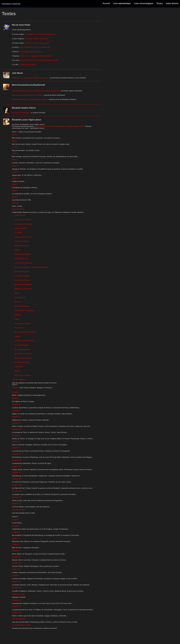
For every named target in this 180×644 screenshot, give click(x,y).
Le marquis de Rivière (23, 323)
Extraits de (28, 65)
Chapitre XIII (16, 460)
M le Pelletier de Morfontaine (25, 332)
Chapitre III (16, 398)
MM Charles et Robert (23, 375)
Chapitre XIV (17, 466)
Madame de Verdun (22, 246)
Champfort (18, 233)
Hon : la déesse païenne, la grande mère (35, 47)
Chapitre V (16, 411)
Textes (159, 3)
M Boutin (18, 302)
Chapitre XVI (17, 479)
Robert (17, 250)
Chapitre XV (16, 473)
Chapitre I (15, 388)
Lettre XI (15, 197)
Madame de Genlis (22, 241)
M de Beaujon (20, 297)
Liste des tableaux (19, 380)
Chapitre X (16, 442)
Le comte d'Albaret (22, 345)
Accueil (106, 3)
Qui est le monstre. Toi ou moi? (37, 39)
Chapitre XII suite (18, 594)
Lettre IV (15, 153)
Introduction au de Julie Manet (30, 78)
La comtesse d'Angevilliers (24, 310)
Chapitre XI (16, 448)
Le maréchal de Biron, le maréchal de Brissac (31, 267)
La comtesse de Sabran (23, 224)
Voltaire (17, 336)
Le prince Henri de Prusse (24, 341)
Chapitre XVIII (17, 491)
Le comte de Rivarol (22, 362)
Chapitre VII (16, 423)
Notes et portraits (18, 209)
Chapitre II (16, 392)
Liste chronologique (144, 3)
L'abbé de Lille (20, 215)
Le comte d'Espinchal (22, 349)
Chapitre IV (16, 404)
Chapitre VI (16, 417)
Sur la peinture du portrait (21, 625)
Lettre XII (15, 203)
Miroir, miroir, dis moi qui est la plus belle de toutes (40, 60)
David (17, 293)
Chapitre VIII (16, 429)
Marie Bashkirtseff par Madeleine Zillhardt (27, 95)
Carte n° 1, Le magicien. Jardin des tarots (36, 56)
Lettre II (15, 141)
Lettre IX (15, 184)
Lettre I (14, 135)
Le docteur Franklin (22, 276)
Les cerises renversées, (21, 113)
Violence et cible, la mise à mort (37, 43)
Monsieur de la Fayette (23, 285)
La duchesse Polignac (23, 254)
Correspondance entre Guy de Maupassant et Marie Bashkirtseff (36, 91)
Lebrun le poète (20, 228)
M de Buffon (19, 328)
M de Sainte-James (22, 306)
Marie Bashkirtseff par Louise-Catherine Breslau (30, 99)
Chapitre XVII (17, 485)
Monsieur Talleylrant (22, 272)
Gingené (18, 315)
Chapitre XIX (17, 497)
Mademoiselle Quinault (23, 358)
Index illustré (172, 3)
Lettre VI (15, 166)
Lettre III (15, 147)
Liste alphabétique (122, 3)
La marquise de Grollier (23, 237)
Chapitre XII (16, 454)
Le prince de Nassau (22, 280)
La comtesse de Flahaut (23, 354)
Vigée (17, 319)
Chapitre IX (16, 435)
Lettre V (15, 160)
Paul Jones (19, 367)
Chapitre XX (16, 503)
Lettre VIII (15, 178)
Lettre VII (15, 172)
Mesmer (18, 371)
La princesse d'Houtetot (23, 263)
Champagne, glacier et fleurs (31, 52)
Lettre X (15, 191)
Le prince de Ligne (21, 259)
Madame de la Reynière (23, 289)
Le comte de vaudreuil (23, 220)
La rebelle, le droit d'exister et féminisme (40, 34)
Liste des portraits (18, 510)
